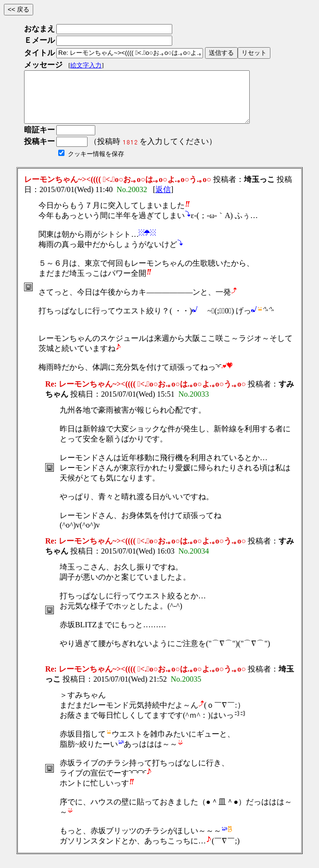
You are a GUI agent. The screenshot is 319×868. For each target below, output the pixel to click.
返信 (163, 200)
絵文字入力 (86, 65)
